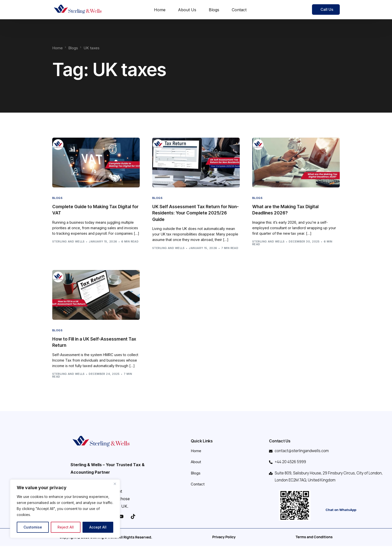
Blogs (57, 198)
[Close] (115, 484)
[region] (65, 509)
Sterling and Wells (68, 242)
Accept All (98, 527)
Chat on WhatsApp (341, 512)
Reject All (66, 527)
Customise (33, 527)
